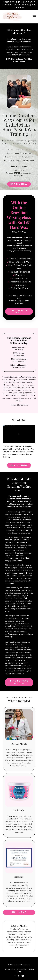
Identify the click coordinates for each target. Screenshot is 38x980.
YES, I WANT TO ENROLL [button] (19, 311)
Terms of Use (22, 969)
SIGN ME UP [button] (19, 912)
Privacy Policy (10, 969)
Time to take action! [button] (19, 682)
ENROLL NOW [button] (19, 184)
